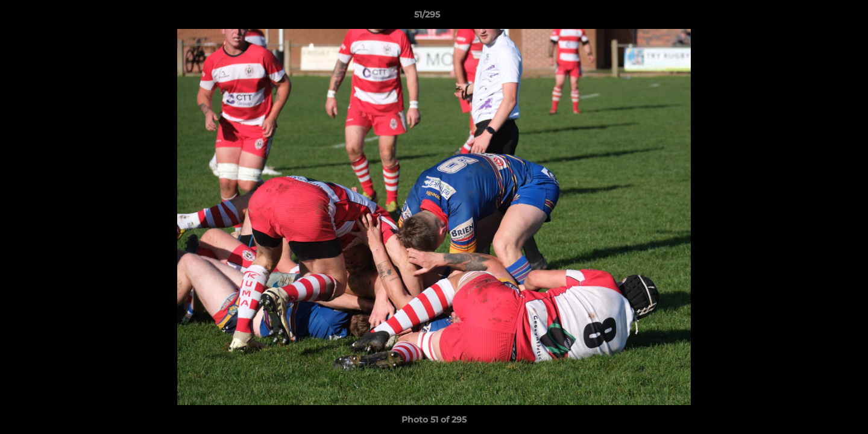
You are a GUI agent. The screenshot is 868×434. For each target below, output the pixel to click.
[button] (817, 17)
